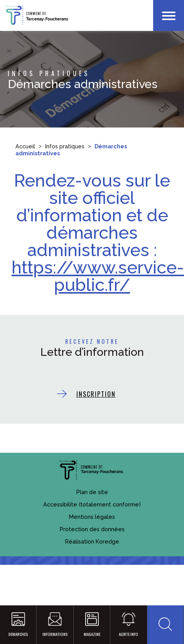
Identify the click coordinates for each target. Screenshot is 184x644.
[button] (165, 625)
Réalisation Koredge (92, 541)
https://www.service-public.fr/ (98, 276)
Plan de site (92, 492)
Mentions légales (92, 517)
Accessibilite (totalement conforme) (92, 504)
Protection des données (92, 529)
